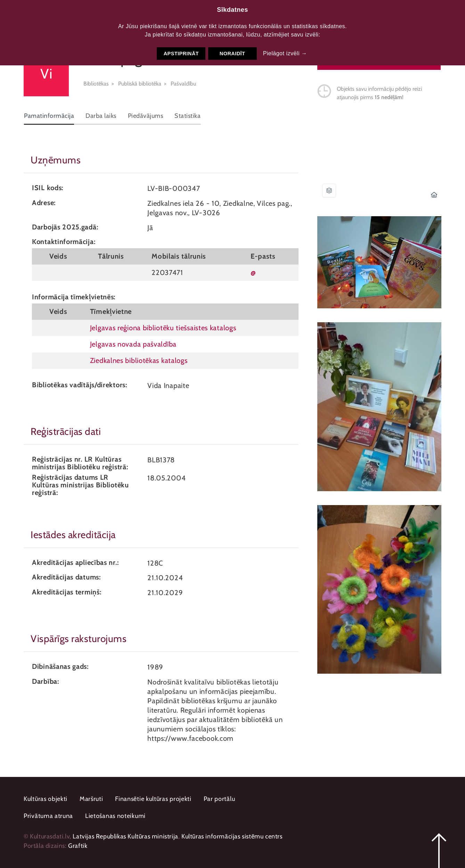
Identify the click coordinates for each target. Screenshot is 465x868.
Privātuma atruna (48, 816)
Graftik (78, 846)
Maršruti (91, 799)
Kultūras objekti (46, 799)
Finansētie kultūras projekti (153, 799)
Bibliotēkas (96, 84)
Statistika (187, 116)
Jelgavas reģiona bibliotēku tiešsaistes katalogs (163, 328)
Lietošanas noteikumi (115, 816)
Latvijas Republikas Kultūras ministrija (125, 836)
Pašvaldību (183, 84)
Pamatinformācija (49, 116)
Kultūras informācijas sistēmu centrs (232, 836)
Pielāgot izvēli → (285, 53)
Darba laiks (101, 116)
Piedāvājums (146, 116)
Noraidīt (232, 54)
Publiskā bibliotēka (140, 84)
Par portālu (219, 799)
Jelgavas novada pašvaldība (133, 344)
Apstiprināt (181, 54)
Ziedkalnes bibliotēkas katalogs (139, 360)
